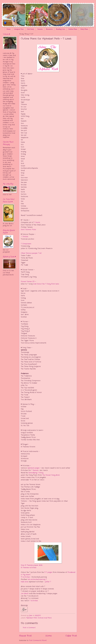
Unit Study (31, 29)
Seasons (40, 29)
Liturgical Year (19, 29)
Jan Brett (25, 594)
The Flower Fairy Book (51, 475)
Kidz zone (24, 582)
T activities (34, 601)
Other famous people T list (31, 253)
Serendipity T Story (36, 473)
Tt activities (25, 577)
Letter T (48, 582)
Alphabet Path (32, 618)
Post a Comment (29, 628)
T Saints (37, 222)
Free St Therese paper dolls (32, 565)
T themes (35, 470)
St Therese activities (29, 568)
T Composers (26, 244)
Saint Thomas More (28, 230)
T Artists (25, 237)
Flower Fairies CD (28, 282)
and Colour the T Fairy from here (46, 284)
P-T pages (49, 572)
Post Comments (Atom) (38, 640)
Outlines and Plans (45, 618)
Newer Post (25, 636)
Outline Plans (73, 29)
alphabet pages (33, 468)
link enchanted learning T (37, 579)
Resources (49, 29)
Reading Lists (60, 29)
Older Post (71, 636)
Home (9, 29)
